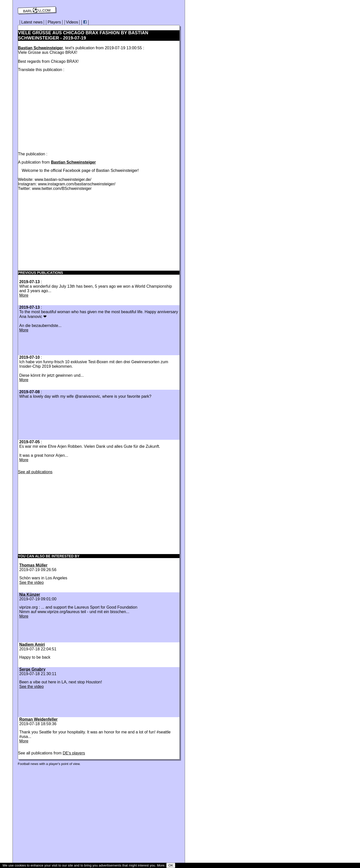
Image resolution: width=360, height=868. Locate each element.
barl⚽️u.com (37, 10)
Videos (72, 22)
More (24, 295)
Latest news (32, 22)
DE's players (74, 753)
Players (54, 22)
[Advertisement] (60, 111)
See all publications (35, 472)
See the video (31, 582)
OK (171, 865)
